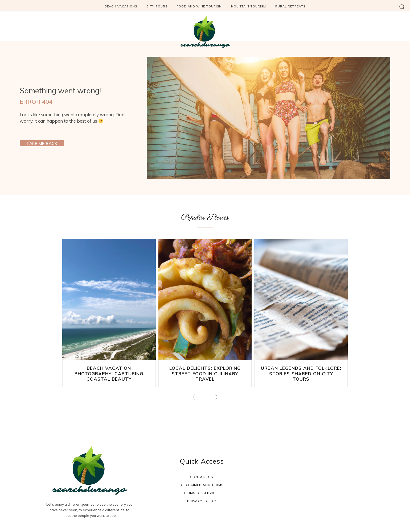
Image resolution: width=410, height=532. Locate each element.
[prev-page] (196, 392)
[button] (402, 7)
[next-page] (214, 392)
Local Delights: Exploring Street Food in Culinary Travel (205, 372)
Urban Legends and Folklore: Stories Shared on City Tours (301, 372)
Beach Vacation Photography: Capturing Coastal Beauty (109, 372)
